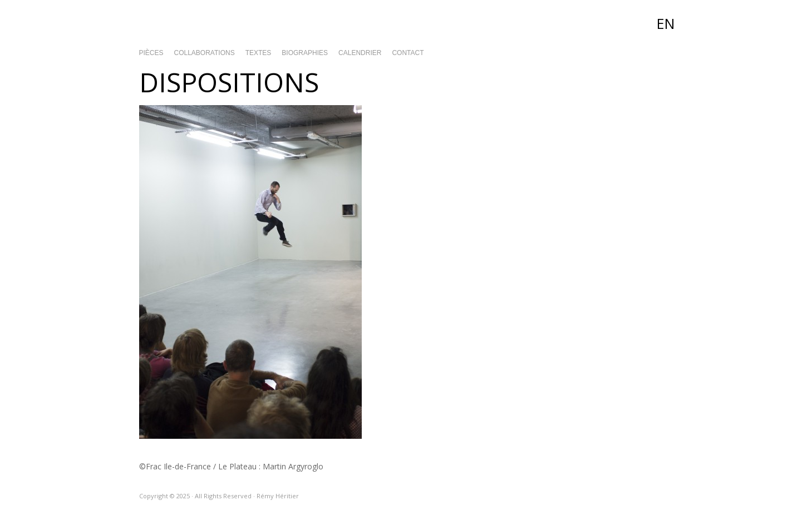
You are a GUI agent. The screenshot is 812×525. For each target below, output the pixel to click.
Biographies (305, 53)
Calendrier (360, 53)
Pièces (151, 53)
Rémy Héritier (406, 22)
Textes (259, 53)
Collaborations (205, 53)
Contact (408, 53)
